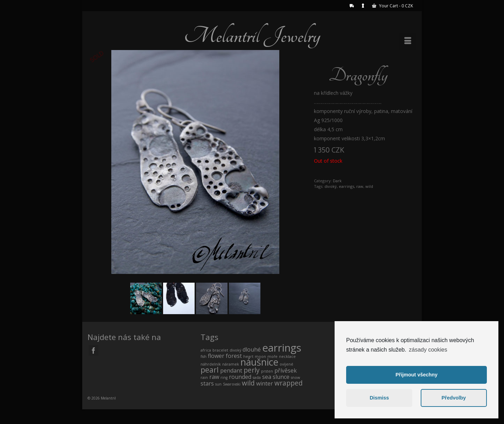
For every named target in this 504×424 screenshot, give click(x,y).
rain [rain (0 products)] (204, 377)
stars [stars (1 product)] (207, 383)
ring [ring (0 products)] (224, 377)
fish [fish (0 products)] (204, 356)
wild (369, 186)
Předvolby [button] (454, 398)
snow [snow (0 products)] (295, 377)
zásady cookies (428, 350)
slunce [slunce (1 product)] (281, 377)
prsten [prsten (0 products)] (267, 371)
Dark (337, 181)
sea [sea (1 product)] (267, 377)
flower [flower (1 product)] (216, 356)
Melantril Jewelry (252, 36)
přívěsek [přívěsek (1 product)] (286, 370)
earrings (346, 186)
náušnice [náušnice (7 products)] (259, 362)
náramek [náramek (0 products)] (231, 364)
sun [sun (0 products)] (218, 384)
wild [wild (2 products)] (248, 383)
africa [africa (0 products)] (206, 350)
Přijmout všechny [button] (416, 375)
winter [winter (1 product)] (265, 383)
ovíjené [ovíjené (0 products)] (286, 364)
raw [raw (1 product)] (214, 377)
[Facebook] (93, 350)
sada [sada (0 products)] (257, 377)
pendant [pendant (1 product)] (231, 370)
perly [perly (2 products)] (252, 370)
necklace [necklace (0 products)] (287, 356)
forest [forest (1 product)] (234, 356)
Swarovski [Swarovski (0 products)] (232, 384)
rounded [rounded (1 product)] (240, 377)
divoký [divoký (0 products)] (235, 350)
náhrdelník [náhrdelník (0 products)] (211, 364)
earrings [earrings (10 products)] (282, 348)
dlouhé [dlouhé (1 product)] (252, 349)
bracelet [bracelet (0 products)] (220, 350)
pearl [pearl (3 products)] (210, 370)
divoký (331, 186)
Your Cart (393, 6)
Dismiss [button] (379, 398)
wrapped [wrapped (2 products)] (289, 383)
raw (360, 186)
